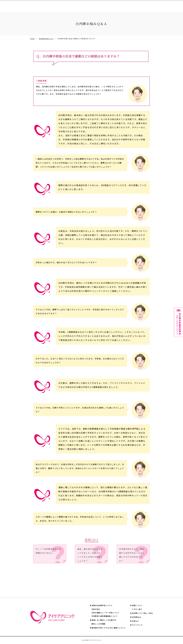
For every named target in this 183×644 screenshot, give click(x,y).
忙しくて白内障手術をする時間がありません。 (48, 551)
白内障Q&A (156, 5)
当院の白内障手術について (102, 605)
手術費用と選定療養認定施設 (103, 5)
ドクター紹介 (137, 609)
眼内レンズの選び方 (76, 5)
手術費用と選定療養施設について (105, 616)
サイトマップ (137, 625)
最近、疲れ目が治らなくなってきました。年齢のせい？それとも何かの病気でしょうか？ (90, 555)
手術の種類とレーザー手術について (105, 613)
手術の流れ (96, 609)
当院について (137, 605)
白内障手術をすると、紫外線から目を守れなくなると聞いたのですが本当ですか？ (132, 555)
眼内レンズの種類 (98, 624)
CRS (88, 5)
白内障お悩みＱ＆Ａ (46, 39)
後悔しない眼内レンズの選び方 (104, 620)
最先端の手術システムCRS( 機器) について (109, 628)
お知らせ (135, 621)
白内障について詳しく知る (139, 5)
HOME (33, 39)
